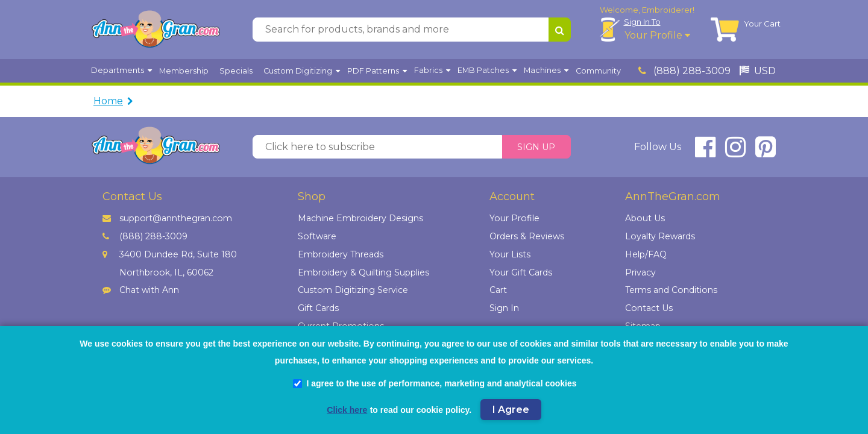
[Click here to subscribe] (377, 147)
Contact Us (649, 308)
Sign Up (536, 147)
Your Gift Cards (521, 272)
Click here (347, 410)
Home (108, 101)
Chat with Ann (141, 290)
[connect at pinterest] (766, 152)
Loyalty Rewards (660, 236)
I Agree (511, 410)
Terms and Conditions (671, 290)
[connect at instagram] (735, 152)
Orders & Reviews (527, 236)
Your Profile (657, 35)
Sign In (642, 22)
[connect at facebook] (705, 152)
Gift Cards (318, 308)
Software (317, 236)
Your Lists (510, 254)
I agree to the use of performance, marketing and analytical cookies (435, 383)
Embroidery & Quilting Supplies (363, 272)
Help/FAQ (646, 254)
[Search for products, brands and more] (401, 30)
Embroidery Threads (341, 254)
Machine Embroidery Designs (360, 218)
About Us (645, 218)
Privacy (640, 272)
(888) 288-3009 (684, 71)
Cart (498, 290)
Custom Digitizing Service (353, 290)
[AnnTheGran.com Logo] (156, 30)
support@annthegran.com (167, 218)
